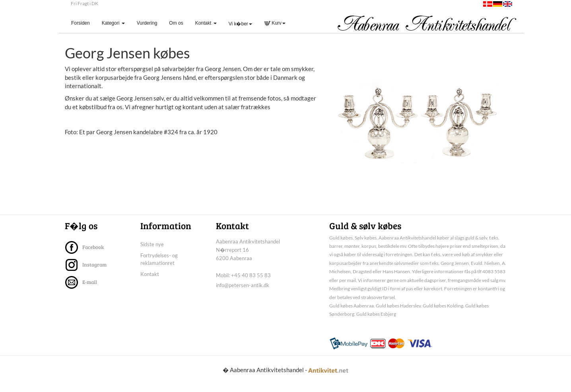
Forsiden (84, 23)
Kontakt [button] (206, 23)
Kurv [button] (275, 23)
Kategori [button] (113, 23)
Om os (176, 23)
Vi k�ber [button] (240, 24)
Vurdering (147, 23)
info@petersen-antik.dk (243, 293)
